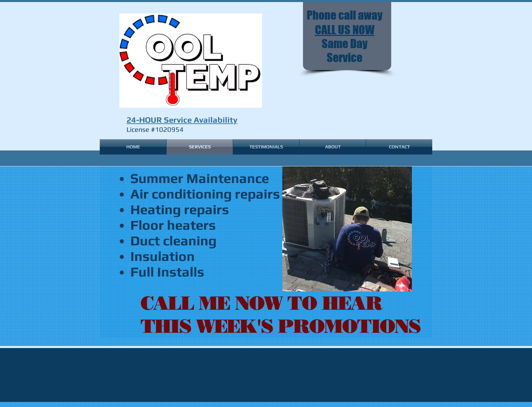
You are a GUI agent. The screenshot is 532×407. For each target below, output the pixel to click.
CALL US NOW (345, 30)
